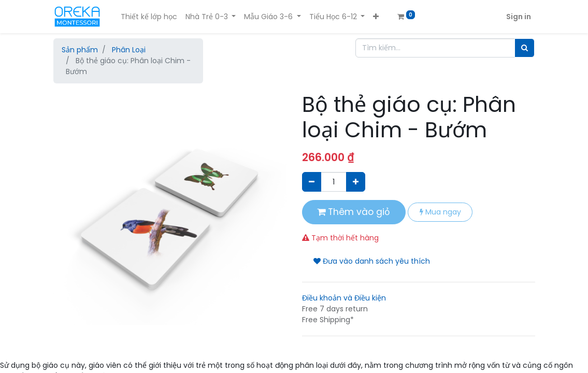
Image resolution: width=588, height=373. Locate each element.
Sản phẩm (80, 50)
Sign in (519, 17)
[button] (376, 17)
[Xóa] (312, 182)
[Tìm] (525, 48)
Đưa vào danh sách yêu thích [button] (372, 261)
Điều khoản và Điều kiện (344, 298)
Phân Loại (129, 50)
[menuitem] (149, 17)
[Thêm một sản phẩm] (356, 182)
